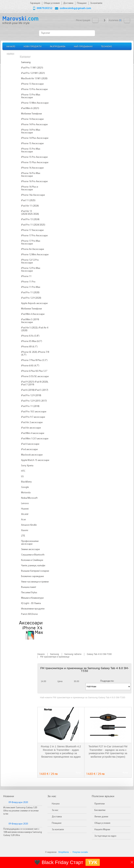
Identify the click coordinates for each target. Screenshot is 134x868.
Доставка (57, 817)
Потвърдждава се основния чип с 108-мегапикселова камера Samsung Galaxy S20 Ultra (23, 832)
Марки (10, 54)
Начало (11, 46)
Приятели (100, 804)
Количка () (115, 20)
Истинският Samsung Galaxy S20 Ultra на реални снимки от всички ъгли (21, 811)
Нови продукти (33, 46)
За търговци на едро (105, 836)
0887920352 (44, 8)
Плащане (57, 823)
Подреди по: (107, 681)
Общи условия (102, 823)
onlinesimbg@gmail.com (75, 8)
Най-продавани (83, 46)
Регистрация (83, 20)
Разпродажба (58, 46)
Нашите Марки (102, 830)
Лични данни (101, 817)
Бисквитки (100, 810)
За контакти (58, 830)
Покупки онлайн (80, 852)
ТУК (93, 862)
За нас (55, 810)
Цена (60, 681)
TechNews (106, 46)
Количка (127, 20)
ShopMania (64, 852)
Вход (95, 20)
